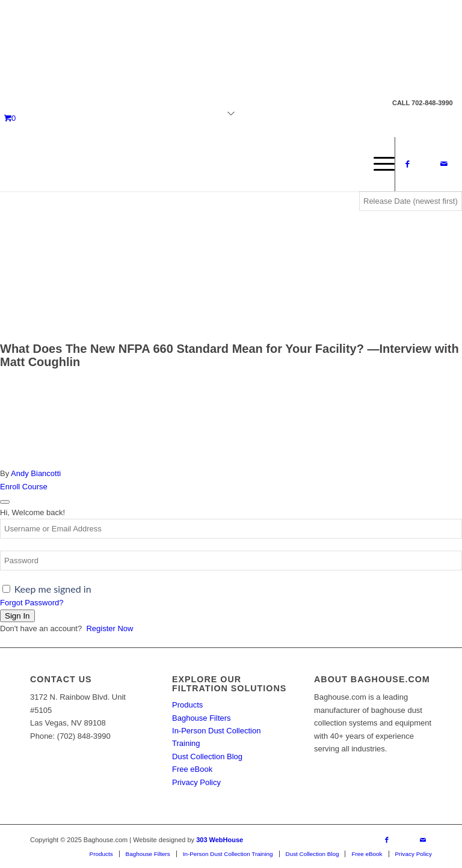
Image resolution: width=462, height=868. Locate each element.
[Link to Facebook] (408, 164)
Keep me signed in (53, 589)
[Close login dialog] (5, 502)
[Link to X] (426, 164)
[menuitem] (378, 164)
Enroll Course (24, 487)
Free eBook (192, 769)
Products (187, 705)
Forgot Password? (32, 603)
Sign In (17, 616)
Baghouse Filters (202, 718)
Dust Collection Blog (207, 756)
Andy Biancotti (36, 473)
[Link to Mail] (444, 164)
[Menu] (378, 164)
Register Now (109, 628)
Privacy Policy (196, 782)
